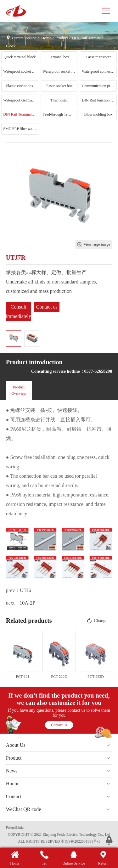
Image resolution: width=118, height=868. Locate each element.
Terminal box (59, 57)
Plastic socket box (59, 86)
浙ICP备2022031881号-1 (80, 841)
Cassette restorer (98, 57)
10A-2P (27, 603)
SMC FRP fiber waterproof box (20, 129)
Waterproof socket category (60, 71)
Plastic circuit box (20, 86)
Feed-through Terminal (60, 114)
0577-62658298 (98, 371)
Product (62, 38)
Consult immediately (19, 312)
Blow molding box (98, 114)
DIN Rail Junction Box (99, 100)
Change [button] (97, 621)
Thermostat (59, 100)
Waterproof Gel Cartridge (20, 100)
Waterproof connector (98, 71)
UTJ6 (25, 590)
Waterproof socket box (20, 71)
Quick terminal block (20, 57)
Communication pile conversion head (99, 86)
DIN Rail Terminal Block (20, 114)
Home (46, 38)
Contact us (47, 307)
